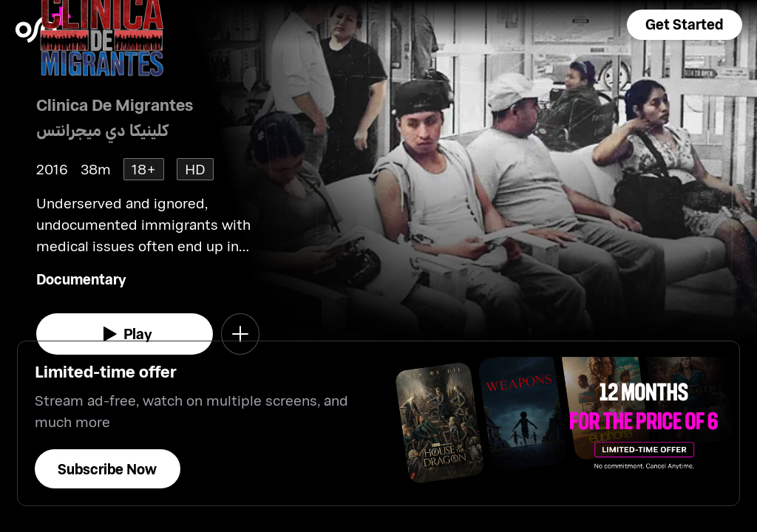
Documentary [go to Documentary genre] (81, 279)
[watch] (125, 334)
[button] (685, 25)
